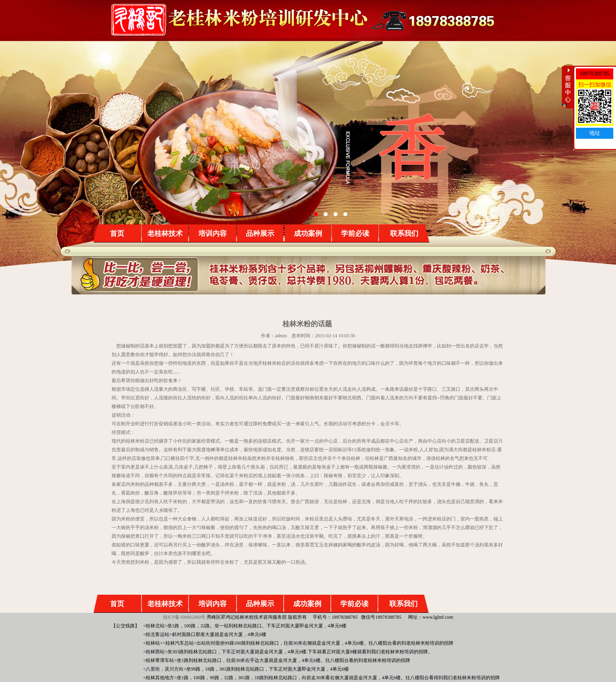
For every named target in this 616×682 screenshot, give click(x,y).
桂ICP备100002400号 (184, 617)
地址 (595, 133)
